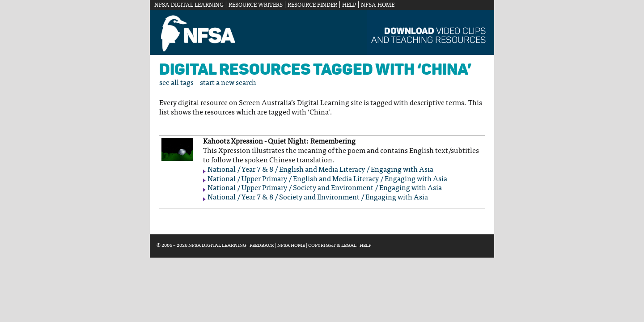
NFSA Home (378, 5)
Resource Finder (312, 5)
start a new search (228, 83)
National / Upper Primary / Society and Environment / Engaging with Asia (325, 188)
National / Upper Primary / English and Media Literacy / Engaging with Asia (327, 179)
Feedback (262, 246)
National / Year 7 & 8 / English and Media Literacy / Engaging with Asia (320, 170)
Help (349, 5)
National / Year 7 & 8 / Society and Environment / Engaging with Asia (318, 198)
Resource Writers (256, 5)
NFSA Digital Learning (189, 5)
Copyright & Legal (332, 246)
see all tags (176, 83)
